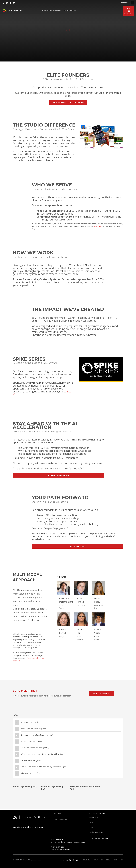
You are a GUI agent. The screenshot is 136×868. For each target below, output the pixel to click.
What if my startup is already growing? (36, 748)
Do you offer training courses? (33, 760)
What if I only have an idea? (31, 741)
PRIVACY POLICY (98, 860)
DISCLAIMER (86, 860)
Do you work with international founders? (37, 735)
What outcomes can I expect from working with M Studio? (43, 754)
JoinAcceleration (129, 12)
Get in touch (99, 226)
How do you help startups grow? (33, 729)
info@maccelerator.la (63, 850)
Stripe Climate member (98, 838)
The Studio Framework (59, 820)
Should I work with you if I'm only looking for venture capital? (44, 767)
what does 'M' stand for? (30, 773)
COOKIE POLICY (118, 860)
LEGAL (108, 860)
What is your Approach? (30, 722)
